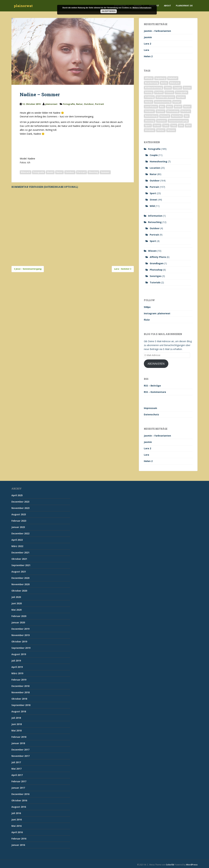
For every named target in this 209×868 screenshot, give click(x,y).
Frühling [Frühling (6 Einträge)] (149, 97)
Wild (152, 206)
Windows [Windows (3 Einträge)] (150, 130)
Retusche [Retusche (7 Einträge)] (177, 116)
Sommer (105, 172)
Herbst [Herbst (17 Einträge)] (149, 102)
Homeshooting (158, 161)
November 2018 (20, 692)
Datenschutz (151, 414)
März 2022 (17, 546)
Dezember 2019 (20, 629)
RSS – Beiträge (152, 386)
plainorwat (23, 6)
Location (155, 168)
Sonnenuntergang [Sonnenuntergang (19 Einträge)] (178, 121)
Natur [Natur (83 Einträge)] (187, 107)
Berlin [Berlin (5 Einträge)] (164, 83)
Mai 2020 (16, 610)
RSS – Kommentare (155, 392)
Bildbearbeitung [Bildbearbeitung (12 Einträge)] (153, 88)
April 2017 (17, 775)
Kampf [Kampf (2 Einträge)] (177, 102)
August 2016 (19, 807)
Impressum (150, 408)
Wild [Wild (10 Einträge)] (188, 125)
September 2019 (21, 648)
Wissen (152, 251)
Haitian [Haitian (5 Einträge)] (181, 97)
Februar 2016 (19, 839)
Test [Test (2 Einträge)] (174, 125)
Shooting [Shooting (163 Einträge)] (150, 121)
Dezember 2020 (20, 578)
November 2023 (20, 508)
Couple (154, 155)
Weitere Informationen (142, 8)
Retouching (155, 222)
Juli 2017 (16, 762)
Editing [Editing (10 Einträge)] (149, 92)
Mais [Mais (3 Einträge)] (169, 107)
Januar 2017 (18, 788)
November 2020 (20, 584)
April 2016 (17, 832)
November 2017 (20, 756)
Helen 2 (148, 56)
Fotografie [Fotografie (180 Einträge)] (182, 92)
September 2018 (21, 705)
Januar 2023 (18, 527)
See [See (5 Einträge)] (187, 116)
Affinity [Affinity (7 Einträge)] (149, 78)
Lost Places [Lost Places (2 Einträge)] (151, 107)
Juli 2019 (16, 661)
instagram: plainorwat (157, 313)
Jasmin (148, 37)
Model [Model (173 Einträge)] (178, 107)
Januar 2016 (18, 845)
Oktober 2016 (19, 800)
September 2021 (21, 565)
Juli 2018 (16, 718)
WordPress (192, 865)
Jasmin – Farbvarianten (157, 31)
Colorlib (170, 865)
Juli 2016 (16, 813)
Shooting (93, 172)
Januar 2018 (18, 743)
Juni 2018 (17, 724)
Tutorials (155, 282)
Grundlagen (157, 263)
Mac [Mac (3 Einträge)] (162, 107)
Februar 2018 (19, 737)
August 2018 (19, 711)
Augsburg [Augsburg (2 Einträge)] (160, 78)
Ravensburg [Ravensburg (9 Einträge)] (151, 116)
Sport (153, 193)
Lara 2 (147, 44)
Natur (79, 104)
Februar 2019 (19, 680)
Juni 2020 (17, 603)
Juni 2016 (17, 820)
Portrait (100, 104)
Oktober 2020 (19, 591)
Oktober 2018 (19, 699)
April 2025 (17, 495)
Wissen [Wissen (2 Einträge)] (171, 130)
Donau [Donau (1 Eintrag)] (187, 88)
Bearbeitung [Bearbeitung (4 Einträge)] (152, 83)
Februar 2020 (19, 616)
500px (147, 307)
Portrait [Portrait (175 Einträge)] (186, 111)
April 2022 (17, 540)
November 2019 (20, 635)
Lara (146, 50)
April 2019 (17, 667)
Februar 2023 (19, 521)
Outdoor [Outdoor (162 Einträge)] (149, 111)
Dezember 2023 (20, 502)
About (167, 6)
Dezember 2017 (20, 750)
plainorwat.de (184, 6)
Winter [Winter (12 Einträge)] (161, 130)
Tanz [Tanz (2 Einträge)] (166, 125)
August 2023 (19, 514)
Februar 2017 (19, 781)
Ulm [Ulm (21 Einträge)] (181, 125)
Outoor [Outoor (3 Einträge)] (161, 111)
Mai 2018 (16, 731)
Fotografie (69, 104)
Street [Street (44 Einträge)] (157, 125)
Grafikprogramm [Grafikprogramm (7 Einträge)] (165, 97)
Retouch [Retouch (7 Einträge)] (165, 116)
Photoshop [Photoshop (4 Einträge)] (173, 111)
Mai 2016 (16, 826)
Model (50, 172)
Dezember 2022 (20, 533)
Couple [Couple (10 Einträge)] (177, 88)
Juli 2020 (16, 597)
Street (153, 200)
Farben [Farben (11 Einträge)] (159, 92)
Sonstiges (156, 276)
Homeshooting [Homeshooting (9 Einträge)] (163, 102)
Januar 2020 (18, 622)
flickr (147, 320)
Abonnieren (156, 364)
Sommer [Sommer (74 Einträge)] (162, 121)
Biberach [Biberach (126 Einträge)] (175, 83)
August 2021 (19, 572)
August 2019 (19, 654)
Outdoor (89, 104)
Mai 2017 (16, 769)
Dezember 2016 (20, 794)
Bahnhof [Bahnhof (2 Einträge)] (173, 78)
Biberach (26, 172)
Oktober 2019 (19, 642)
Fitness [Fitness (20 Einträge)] (169, 92)
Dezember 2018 (20, 686)
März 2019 (17, 673)
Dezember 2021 (20, 553)
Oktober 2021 (19, 559)
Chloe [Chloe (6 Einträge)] (168, 88)
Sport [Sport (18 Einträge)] (148, 125)
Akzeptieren (109, 11)
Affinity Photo (158, 257)
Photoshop (156, 270)
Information (155, 216)
